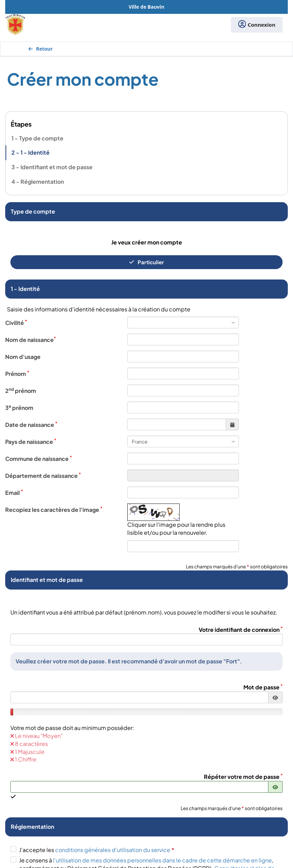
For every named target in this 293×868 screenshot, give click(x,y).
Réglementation (42, 182)
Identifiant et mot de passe (57, 167)
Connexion (257, 25)
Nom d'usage (23, 357)
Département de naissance (43, 475)
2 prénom (21, 390)
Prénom (17, 373)
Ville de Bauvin (146, 7)
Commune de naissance (38, 458)
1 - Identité (35, 152)
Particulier (146, 262)
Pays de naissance (31, 441)
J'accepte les (97, 850)
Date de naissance (31, 424)
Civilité (16, 323)
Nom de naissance (31, 340)
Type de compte (41, 138)
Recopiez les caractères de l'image (54, 509)
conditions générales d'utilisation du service (115, 850)
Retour (41, 49)
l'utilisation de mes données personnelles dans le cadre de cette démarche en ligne (162, 860)
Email (14, 492)
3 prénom (19, 407)
